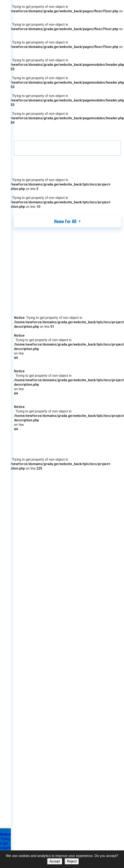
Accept (55, 861)
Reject (72, 861)
